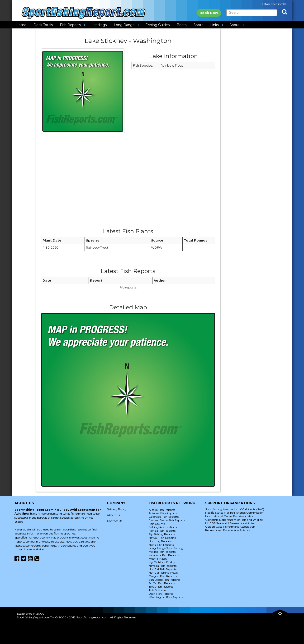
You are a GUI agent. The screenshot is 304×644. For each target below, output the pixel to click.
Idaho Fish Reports (161, 545)
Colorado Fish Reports (164, 517)
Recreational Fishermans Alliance (228, 530)
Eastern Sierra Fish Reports (167, 520)
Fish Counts (157, 524)
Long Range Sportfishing (166, 548)
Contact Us (114, 521)
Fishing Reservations (163, 527)
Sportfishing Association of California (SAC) (235, 509)
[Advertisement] (128, 183)
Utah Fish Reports (161, 594)
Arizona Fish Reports (163, 513)
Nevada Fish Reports (163, 566)
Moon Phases (158, 559)
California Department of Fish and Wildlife (234, 520)
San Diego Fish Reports (164, 580)
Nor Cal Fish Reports (163, 569)
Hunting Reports (160, 541)
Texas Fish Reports (161, 587)
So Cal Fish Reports (162, 583)
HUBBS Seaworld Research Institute (230, 523)
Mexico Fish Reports (162, 552)
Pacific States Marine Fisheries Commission (234, 513)
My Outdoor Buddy (162, 562)
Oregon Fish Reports (163, 576)
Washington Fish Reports (166, 597)
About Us (113, 515)
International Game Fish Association (230, 516)
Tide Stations (157, 590)
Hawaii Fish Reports (162, 538)
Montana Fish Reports (164, 555)
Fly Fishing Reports (162, 534)
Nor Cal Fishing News (163, 573)
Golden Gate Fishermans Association (230, 527)
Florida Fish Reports (162, 531)
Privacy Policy (117, 509)
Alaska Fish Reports (162, 510)
